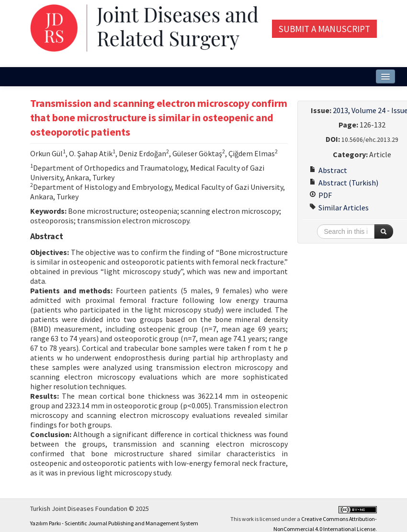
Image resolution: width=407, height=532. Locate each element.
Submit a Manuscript (324, 29)
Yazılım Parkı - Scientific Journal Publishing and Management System (114, 523)
